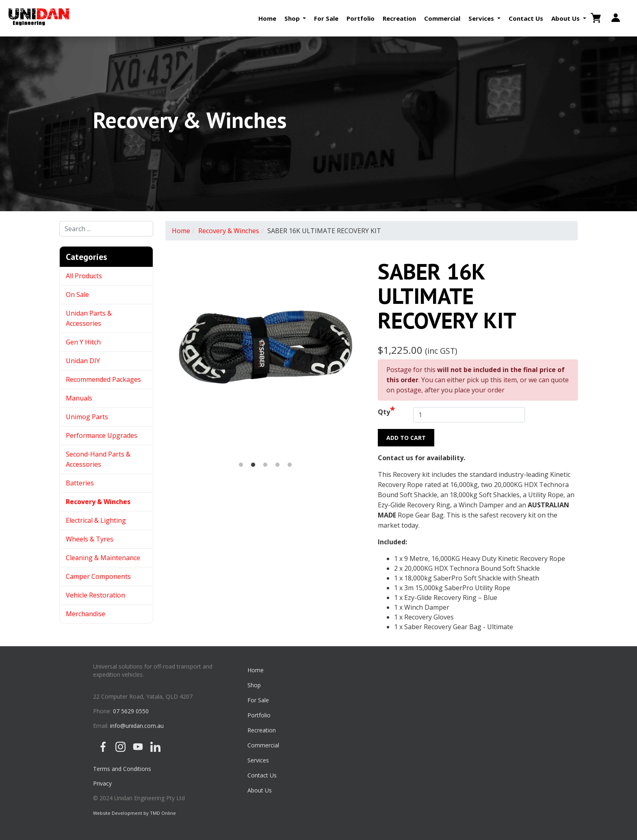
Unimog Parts (87, 417)
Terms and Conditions (122, 769)
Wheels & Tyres (90, 539)
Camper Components (98, 576)
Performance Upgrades (102, 435)
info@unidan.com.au (137, 726)
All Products (84, 276)
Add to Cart (406, 438)
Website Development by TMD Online (134, 813)
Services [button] (482, 18)
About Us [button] (566, 18)
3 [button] (265, 465)
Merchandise (86, 614)
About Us (260, 790)
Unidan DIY (83, 361)
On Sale (77, 294)
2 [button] (253, 465)
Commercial (442, 18)
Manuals (79, 398)
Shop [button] (293, 18)
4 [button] (277, 465)
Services (258, 760)
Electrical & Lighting (96, 520)
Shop (254, 685)
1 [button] (241, 465)
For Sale (326, 18)
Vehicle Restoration (95, 595)
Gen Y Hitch (84, 342)
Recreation (399, 18)
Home (267, 18)
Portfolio (361, 18)
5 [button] (290, 465)
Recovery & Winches (98, 502)
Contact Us (526, 18)
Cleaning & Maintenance (103, 558)
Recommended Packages (103, 379)
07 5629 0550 (131, 711)
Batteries (80, 483)
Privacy (102, 783)
